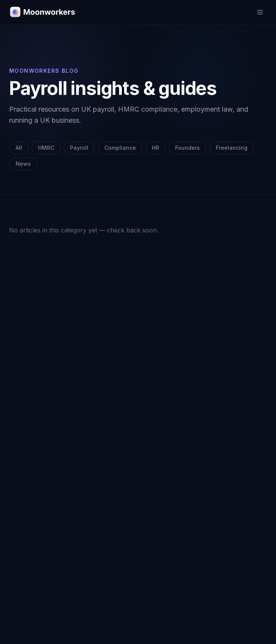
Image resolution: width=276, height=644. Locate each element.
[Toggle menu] (260, 12)
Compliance (120, 148)
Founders (187, 148)
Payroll (79, 148)
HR (156, 148)
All (19, 148)
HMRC (46, 148)
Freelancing (232, 148)
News (23, 164)
